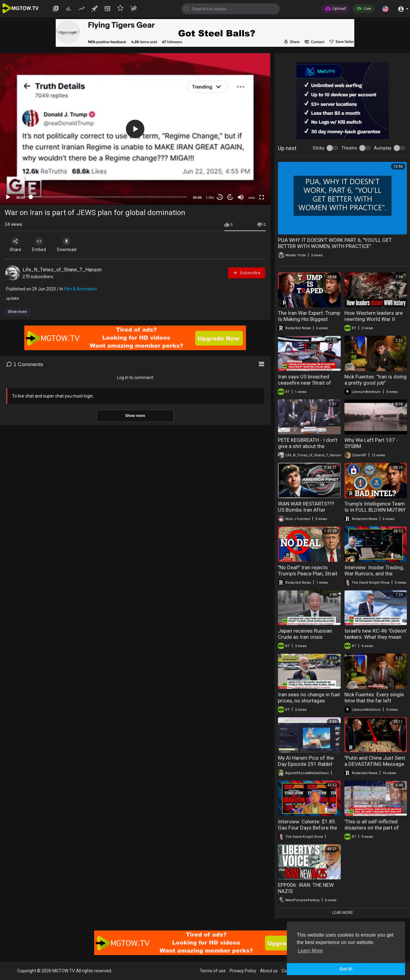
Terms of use (213, 971)
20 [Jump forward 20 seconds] (230, 197)
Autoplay (383, 148)
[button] (385, 9)
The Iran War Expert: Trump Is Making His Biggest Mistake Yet (309, 319)
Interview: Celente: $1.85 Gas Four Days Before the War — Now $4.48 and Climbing (307, 831)
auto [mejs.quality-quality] (252, 198)
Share (16, 245)
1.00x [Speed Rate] (210, 198)
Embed (41, 245)
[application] (135, 129)
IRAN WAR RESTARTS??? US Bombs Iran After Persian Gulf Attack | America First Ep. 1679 (306, 513)
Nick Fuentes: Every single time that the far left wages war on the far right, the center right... (375, 704)
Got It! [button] (346, 969)
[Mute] (241, 197)
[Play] (8, 197)
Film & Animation (80, 289)
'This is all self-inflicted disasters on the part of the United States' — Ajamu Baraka (376, 831)
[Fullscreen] (262, 197)
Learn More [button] (310, 951)
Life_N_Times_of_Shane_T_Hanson (62, 270)
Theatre (349, 148)
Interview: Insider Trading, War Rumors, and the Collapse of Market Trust (374, 574)
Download (69, 245)
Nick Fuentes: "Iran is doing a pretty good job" (376, 380)
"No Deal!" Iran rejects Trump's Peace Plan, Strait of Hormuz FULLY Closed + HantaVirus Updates (309, 577)
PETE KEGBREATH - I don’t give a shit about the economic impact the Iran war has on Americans (308, 449)
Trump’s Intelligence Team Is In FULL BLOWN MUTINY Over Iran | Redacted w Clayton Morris (375, 513)
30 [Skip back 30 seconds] (220, 197)
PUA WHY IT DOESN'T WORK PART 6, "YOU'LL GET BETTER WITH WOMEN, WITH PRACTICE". (335, 243)
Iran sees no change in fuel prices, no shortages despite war (309, 701)
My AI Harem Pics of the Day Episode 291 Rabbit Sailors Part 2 (306, 764)
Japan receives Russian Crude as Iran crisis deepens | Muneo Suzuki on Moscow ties (309, 640)
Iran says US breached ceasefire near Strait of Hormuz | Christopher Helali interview (305, 386)
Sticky (319, 148)
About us (269, 971)
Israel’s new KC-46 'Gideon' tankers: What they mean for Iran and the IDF (376, 637)
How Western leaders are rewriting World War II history (374, 319)
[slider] (109, 197)
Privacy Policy (243, 971)
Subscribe (247, 273)
